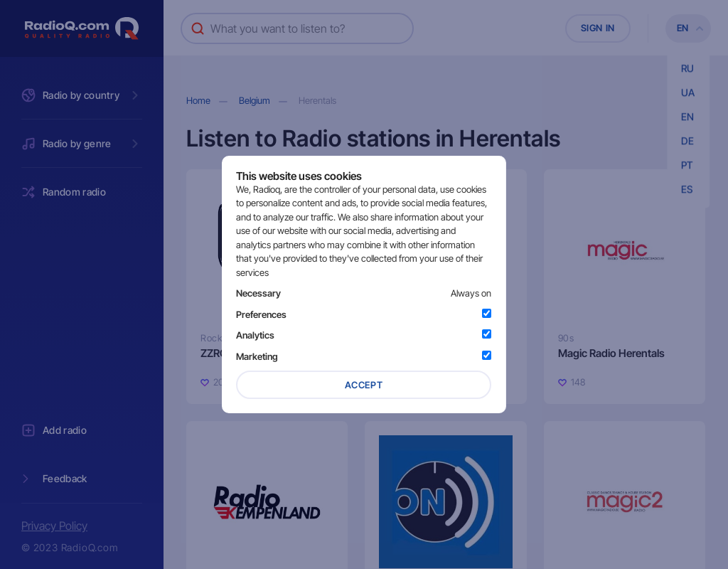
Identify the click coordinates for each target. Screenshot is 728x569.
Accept (364, 385)
